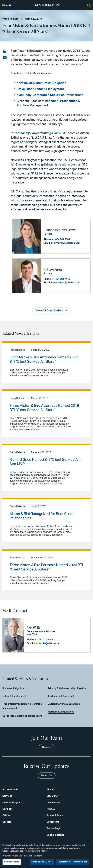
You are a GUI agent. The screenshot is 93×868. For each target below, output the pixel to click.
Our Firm (7, 809)
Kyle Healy (24, 95)
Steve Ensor (25, 89)
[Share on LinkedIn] (5, 52)
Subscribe (47, 776)
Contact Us (53, 822)
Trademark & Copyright (61, 696)
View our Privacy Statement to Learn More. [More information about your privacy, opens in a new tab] (23, 856)
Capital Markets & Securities (64, 704)
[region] (46, 854)
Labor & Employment (49, 89)
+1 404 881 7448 (61, 279)
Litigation (59, 83)
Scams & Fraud (55, 815)
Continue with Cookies (42, 862)
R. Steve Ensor (53, 269)
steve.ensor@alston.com (65, 283)
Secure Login (54, 828)
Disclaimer (53, 796)
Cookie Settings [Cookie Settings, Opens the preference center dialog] (12, 862)
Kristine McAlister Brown (34, 83)
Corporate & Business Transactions (22, 716)
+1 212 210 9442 (44, 640)
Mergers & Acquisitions (61, 712)
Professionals (10, 790)
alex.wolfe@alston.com (47, 643)
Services (7, 796)
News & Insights (12, 803)
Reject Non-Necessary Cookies (72, 862)
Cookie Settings (55, 835)
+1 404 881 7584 (61, 239)
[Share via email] (5, 57)
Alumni (50, 790)
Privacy (51, 809)
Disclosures (53, 803)
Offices (7, 815)
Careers (7, 822)
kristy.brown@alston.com (66, 243)
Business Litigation (13, 688)
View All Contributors (49, 311)
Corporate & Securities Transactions (58, 95)
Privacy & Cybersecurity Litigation (67, 688)
